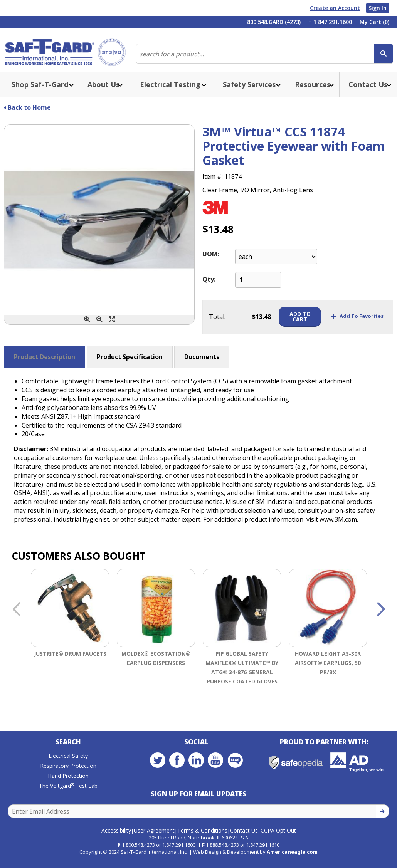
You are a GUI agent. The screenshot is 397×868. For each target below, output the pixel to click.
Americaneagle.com (292, 858)
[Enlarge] (112, 327)
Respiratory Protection (68, 775)
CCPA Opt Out (278, 836)
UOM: (211, 262)
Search (68, 751)
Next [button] (381, 618)
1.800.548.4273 (138, 851)
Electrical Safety (68, 765)
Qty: (209, 287)
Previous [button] (16, 618)
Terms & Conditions (202, 836)
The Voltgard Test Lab (68, 795)
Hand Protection (68, 785)
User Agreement (154, 836)
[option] (70, 644)
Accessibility (116, 836)
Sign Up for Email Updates (198, 803)
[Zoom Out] (99, 327)
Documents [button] (202, 364)
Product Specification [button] (130, 364)
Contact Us (244, 836)
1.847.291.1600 (179, 851)
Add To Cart (293, 324)
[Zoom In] (87, 327)
